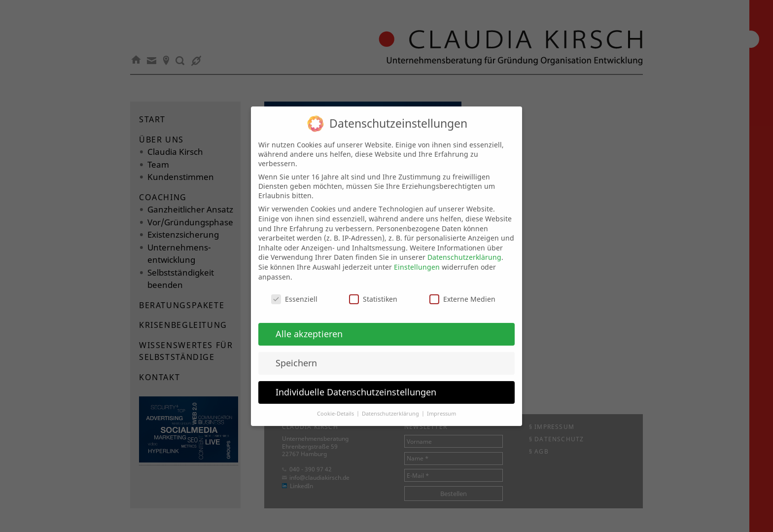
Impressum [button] (441, 404)
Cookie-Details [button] (336, 404)
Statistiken (373, 290)
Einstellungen (417, 258)
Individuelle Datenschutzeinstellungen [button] (356, 383)
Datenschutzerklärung (464, 248)
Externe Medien (462, 290)
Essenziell (294, 290)
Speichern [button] (296, 354)
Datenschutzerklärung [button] (391, 404)
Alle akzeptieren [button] (309, 324)
